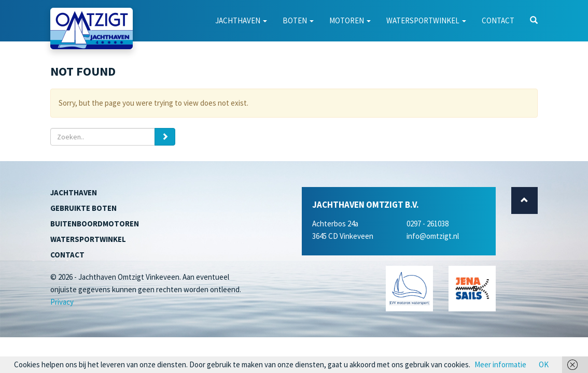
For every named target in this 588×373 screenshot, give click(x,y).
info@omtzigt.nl (433, 236)
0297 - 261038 (428, 224)
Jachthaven (241, 20)
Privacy (62, 302)
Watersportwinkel (426, 20)
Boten (298, 20)
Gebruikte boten (83, 208)
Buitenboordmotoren (95, 224)
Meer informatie (500, 364)
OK (544, 364)
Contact (498, 20)
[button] (534, 21)
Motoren (350, 20)
